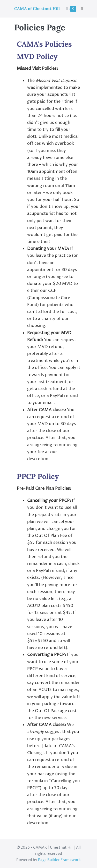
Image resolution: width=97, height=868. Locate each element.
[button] (82, 9)
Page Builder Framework (59, 860)
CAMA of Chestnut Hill (37, 9)
